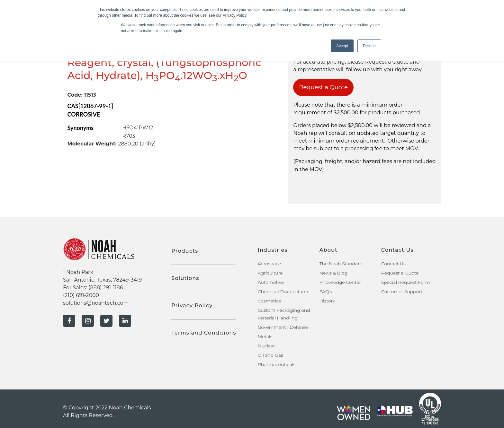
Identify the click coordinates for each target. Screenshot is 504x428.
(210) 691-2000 (81, 295)
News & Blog (333, 273)
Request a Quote (323, 87)
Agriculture (270, 273)
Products (185, 251)
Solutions (185, 278)
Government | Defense (283, 327)
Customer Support (402, 292)
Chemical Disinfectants (283, 292)
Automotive (271, 282)
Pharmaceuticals (277, 364)
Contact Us (393, 264)
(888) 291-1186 (106, 288)
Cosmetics (269, 301)
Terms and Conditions (204, 333)
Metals (265, 336)
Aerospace (269, 264)
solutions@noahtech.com (96, 303)
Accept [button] (342, 46)
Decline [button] (369, 46)
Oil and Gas (270, 355)
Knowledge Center (340, 282)
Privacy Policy (192, 306)
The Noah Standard (341, 264)
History (327, 301)
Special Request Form (406, 282)
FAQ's (326, 292)
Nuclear (266, 346)
